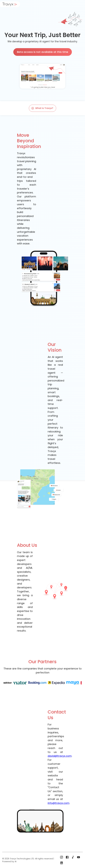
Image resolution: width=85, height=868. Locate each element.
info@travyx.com (59, 803)
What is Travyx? (43, 108)
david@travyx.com (60, 756)
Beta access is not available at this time (43, 52)
